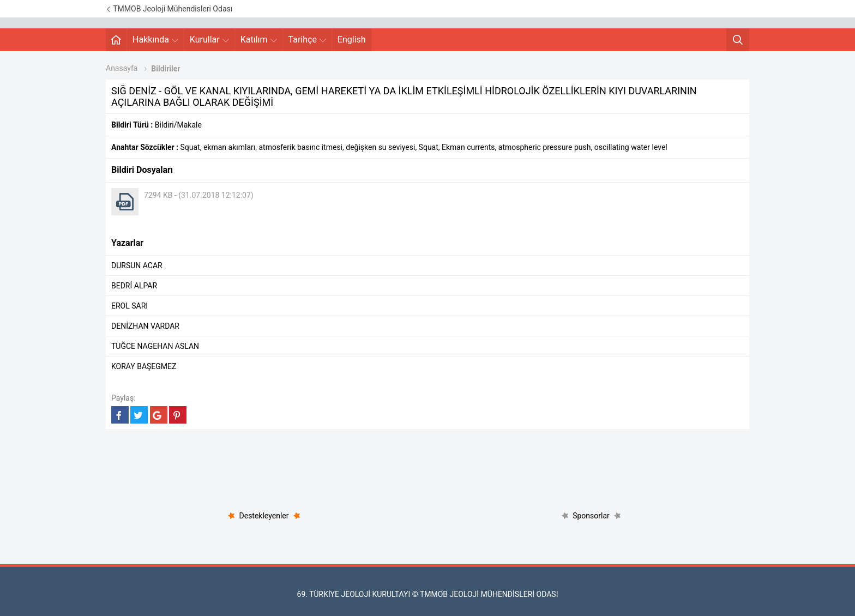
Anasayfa (122, 68)
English (352, 40)
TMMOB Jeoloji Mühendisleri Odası (169, 9)
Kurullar (209, 40)
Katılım (259, 40)
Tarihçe (307, 40)
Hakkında (155, 40)
